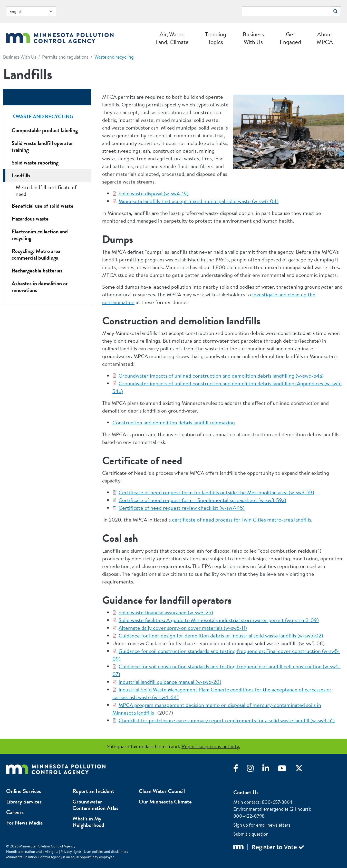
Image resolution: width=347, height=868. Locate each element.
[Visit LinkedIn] (270, 770)
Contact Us (246, 792)
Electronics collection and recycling (40, 235)
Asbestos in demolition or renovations (40, 287)
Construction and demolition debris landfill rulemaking (174, 422)
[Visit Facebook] (240, 770)
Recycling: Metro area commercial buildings (36, 254)
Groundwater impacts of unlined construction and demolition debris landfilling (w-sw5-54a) (221, 376)
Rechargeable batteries (37, 271)
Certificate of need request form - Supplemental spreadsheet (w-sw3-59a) (202, 500)
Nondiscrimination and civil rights (32, 852)
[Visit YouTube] (286, 770)
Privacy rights (71, 852)
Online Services (24, 791)
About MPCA (325, 38)
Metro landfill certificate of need (46, 191)
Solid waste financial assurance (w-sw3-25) (166, 612)
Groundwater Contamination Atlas (95, 805)
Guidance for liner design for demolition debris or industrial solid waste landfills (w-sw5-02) (221, 636)
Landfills (21, 175)
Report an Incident (93, 791)
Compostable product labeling (45, 130)
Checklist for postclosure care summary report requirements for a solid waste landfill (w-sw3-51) (227, 720)
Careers (15, 812)
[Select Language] (31, 11)
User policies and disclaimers (106, 852)
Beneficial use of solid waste (42, 206)
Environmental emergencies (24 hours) (272, 809)
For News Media (24, 823)
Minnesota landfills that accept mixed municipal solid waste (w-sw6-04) (199, 201)
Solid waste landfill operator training (42, 146)
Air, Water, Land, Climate (172, 38)
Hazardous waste (30, 219)
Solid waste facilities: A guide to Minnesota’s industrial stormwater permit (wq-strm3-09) (219, 620)
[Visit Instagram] (255, 770)
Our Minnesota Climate (165, 802)
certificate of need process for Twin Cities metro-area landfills (242, 520)
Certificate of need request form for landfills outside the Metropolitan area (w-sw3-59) (216, 492)
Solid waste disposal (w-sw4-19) (154, 193)
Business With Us (253, 38)
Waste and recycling (114, 57)
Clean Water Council (162, 791)
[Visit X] (303, 770)
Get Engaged (290, 38)
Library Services (24, 802)
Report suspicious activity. (211, 746)
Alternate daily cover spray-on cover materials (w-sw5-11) (183, 628)
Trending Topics (216, 38)
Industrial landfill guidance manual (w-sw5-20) (170, 682)
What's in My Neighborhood (88, 822)
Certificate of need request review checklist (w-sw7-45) (182, 508)
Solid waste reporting (35, 163)
